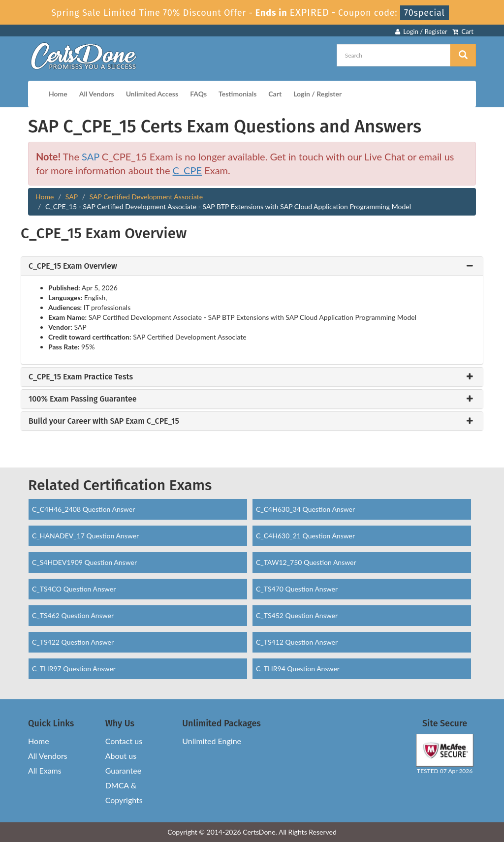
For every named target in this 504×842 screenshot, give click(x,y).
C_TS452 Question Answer (297, 615)
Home (58, 94)
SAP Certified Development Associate (146, 197)
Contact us (124, 741)
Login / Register (421, 31)
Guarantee (123, 770)
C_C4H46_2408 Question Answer (83, 509)
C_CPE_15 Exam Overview (73, 266)
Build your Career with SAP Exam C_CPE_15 (104, 421)
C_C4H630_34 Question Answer (305, 509)
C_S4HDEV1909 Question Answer (84, 562)
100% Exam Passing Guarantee (83, 399)
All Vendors (97, 94)
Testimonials (237, 94)
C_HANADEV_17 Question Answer (85, 536)
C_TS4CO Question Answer (74, 589)
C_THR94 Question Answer (298, 669)
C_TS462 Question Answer (73, 615)
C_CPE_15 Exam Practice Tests (81, 377)
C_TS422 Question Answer (73, 642)
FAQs (198, 94)
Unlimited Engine (212, 741)
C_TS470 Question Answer (297, 589)
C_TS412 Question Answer (297, 642)
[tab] (252, 266)
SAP (91, 156)
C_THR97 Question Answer (74, 669)
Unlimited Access (152, 94)
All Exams (45, 770)
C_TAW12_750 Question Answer (306, 562)
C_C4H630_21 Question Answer (305, 536)
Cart (463, 31)
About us (121, 756)
